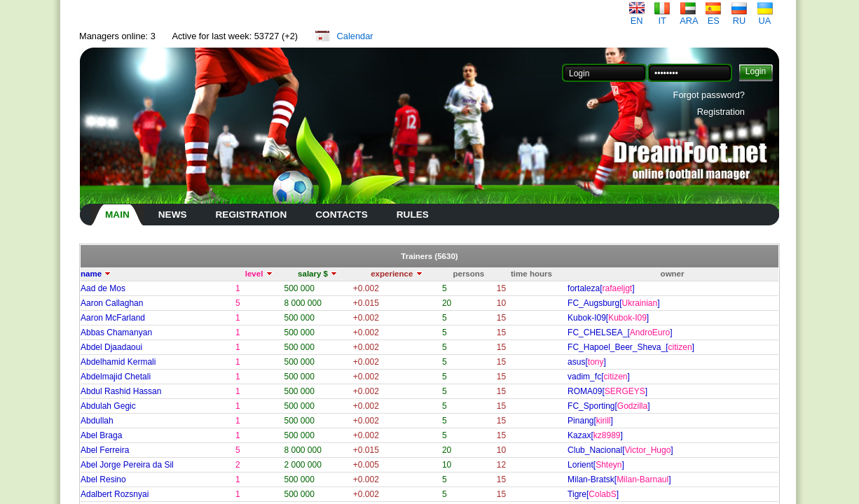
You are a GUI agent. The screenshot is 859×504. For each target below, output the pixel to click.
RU (739, 16)
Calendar (355, 36)
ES (713, 16)
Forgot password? (709, 95)
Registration (721, 112)
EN (637, 16)
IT (662, 16)
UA (765, 16)
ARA (689, 16)
